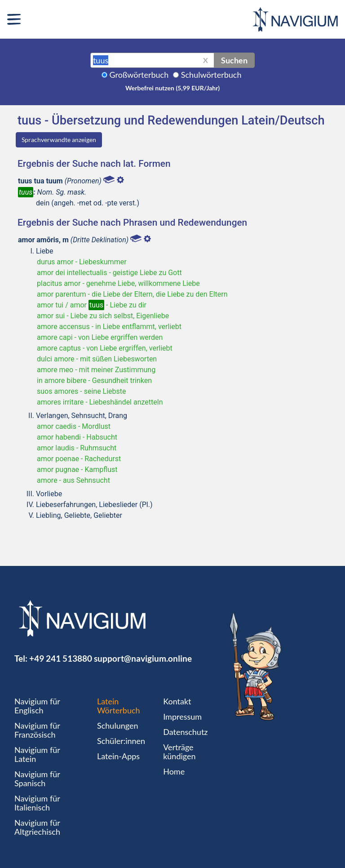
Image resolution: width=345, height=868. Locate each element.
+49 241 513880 (61, 658)
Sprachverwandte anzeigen (59, 140)
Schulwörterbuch (211, 75)
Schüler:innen (121, 741)
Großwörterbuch (139, 75)
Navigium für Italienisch (37, 803)
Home (174, 771)
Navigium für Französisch (37, 730)
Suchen (234, 60)
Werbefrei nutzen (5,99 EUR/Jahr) (172, 88)
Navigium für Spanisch (37, 779)
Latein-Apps (118, 756)
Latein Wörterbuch (119, 706)
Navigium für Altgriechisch (37, 827)
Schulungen (117, 726)
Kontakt (177, 701)
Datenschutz (185, 732)
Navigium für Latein (37, 754)
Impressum (182, 717)
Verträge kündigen (179, 752)
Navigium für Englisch (37, 706)
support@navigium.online (143, 658)
